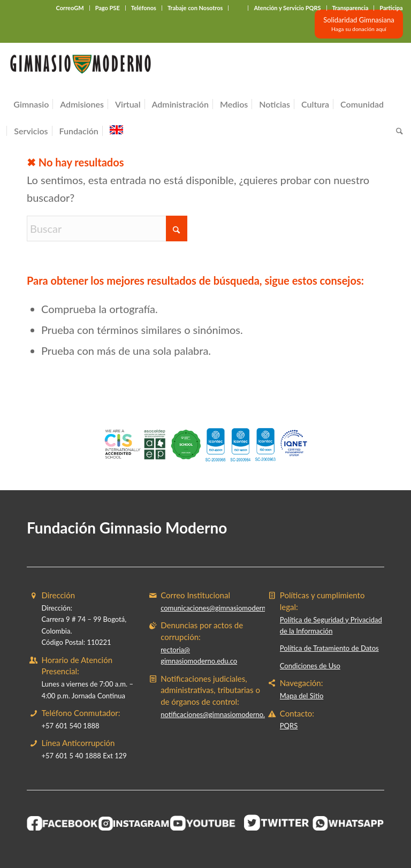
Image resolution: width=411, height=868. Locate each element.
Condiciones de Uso (310, 666)
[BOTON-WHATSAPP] (348, 824)
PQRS (289, 726)
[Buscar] (397, 131)
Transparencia (351, 8)
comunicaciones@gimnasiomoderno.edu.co (226, 608)
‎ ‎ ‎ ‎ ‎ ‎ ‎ (238, 8)
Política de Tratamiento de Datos (329, 648)
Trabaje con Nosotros (195, 8)
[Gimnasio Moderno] (80, 67)
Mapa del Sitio (302, 696)
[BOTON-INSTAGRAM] (134, 824)
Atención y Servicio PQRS (287, 8)
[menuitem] (70, 8)
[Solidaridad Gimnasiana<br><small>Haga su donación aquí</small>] (359, 24)
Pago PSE (108, 8)
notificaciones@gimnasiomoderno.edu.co (223, 714)
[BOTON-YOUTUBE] (205, 823)
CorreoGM (70, 8)
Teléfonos (144, 8)
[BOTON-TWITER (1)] (277, 823)
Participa (391, 8)
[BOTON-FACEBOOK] (63, 823)
